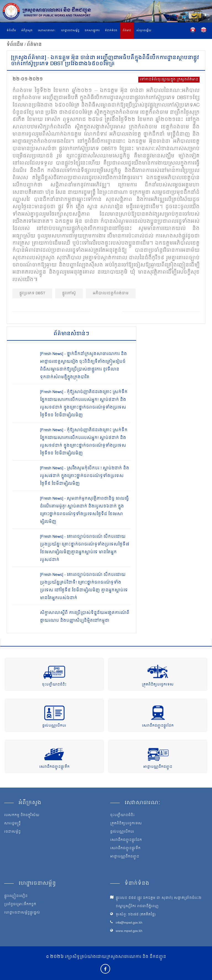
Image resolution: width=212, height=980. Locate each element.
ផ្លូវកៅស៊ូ (69, 293)
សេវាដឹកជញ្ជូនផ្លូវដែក (158, 726)
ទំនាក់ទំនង (111, 31)
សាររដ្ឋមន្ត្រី (12, 824)
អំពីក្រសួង (27, 31)
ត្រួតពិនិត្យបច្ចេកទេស (158, 685)
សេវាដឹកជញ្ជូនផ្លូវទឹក (54, 767)
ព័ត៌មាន (127, 31)
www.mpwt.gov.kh (129, 931)
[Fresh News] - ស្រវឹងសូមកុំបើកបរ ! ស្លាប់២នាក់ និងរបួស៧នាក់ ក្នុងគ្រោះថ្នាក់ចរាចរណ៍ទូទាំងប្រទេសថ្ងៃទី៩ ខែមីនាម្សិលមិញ (85, 476)
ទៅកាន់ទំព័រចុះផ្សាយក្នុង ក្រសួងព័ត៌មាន (169, 80)
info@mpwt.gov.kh (129, 923)
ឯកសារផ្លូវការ (92, 31)
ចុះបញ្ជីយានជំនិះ (54, 685)
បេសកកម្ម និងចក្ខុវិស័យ (22, 815)
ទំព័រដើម (11, 31)
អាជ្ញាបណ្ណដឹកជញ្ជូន (158, 767)
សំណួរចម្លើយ (144, 31)
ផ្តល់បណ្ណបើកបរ (54, 726)
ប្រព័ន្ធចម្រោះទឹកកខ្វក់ (20, 905)
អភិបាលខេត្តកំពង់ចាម (111, 293)
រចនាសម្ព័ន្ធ (12, 832)
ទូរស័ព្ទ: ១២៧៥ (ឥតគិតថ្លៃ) (136, 915)
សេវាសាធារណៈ (47, 31)
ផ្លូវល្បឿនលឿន (16, 896)
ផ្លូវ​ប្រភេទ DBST (32, 293)
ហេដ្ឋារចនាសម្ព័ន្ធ (70, 31)
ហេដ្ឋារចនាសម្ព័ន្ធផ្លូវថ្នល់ (22, 913)
